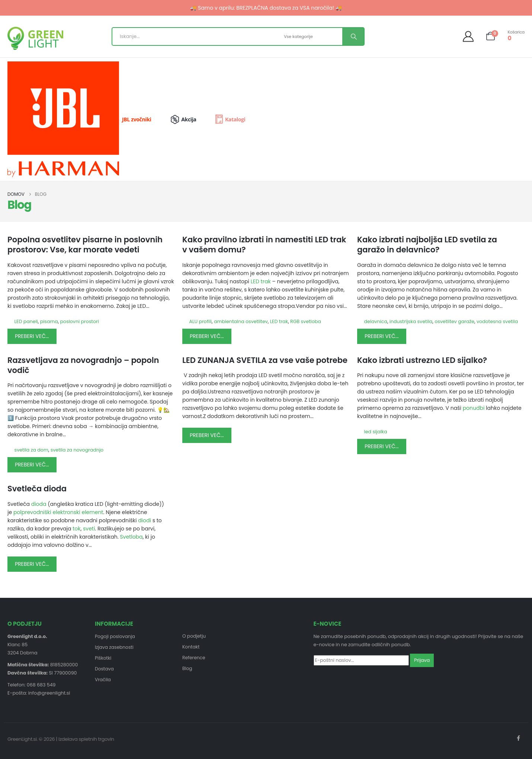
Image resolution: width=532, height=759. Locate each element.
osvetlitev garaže (454, 321)
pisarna (49, 321)
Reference (194, 658)
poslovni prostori (80, 321)
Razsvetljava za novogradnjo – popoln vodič (83, 365)
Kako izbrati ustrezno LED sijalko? (422, 360)
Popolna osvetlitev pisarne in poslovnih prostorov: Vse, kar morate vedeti (85, 245)
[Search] (353, 36)
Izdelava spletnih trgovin (86, 739)
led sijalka (376, 432)
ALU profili (201, 321)
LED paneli (26, 321)
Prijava (422, 660)
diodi (145, 520)
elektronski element (78, 512)
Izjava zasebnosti (115, 648)
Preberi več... (32, 336)
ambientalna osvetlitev (241, 321)
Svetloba (131, 537)
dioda (39, 504)
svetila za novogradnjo (77, 450)
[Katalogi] (230, 119)
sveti (89, 529)
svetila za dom (31, 450)
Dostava (105, 670)
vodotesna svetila (497, 321)
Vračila (103, 681)
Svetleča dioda (37, 489)
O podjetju (194, 636)
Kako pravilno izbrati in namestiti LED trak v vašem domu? (264, 245)
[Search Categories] (312, 36)
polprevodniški (32, 512)
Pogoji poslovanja (116, 636)
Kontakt (191, 647)
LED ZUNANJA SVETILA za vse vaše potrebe (265, 360)
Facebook (518, 738)
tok (76, 529)
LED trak (261, 281)
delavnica (376, 321)
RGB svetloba (306, 321)
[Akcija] (188, 119)
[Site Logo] (35, 38)
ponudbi (474, 408)
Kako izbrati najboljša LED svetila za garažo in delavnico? (427, 245)
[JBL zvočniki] (85, 119)
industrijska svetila (411, 321)
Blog (187, 669)
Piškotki (103, 659)
